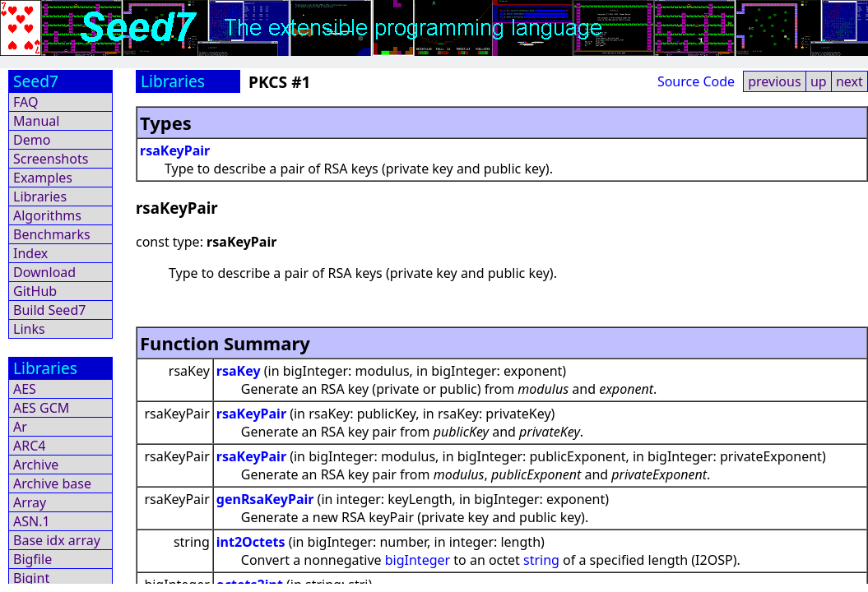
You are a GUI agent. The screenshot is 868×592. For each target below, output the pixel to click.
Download (44, 272)
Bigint (31, 578)
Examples (43, 178)
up (819, 81)
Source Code (696, 81)
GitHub (35, 291)
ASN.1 (32, 521)
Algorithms (47, 215)
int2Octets (251, 542)
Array (30, 502)
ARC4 (29, 446)
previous (774, 81)
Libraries (40, 197)
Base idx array (57, 540)
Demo (32, 140)
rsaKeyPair (175, 150)
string (541, 560)
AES (25, 389)
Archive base (52, 483)
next (849, 81)
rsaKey (239, 371)
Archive (36, 465)
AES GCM (41, 408)
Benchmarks (52, 234)
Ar (20, 427)
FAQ (26, 102)
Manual (36, 121)
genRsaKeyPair (265, 499)
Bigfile (32, 559)
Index (30, 253)
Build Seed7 (49, 310)
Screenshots (51, 159)
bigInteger (418, 560)
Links (29, 329)
